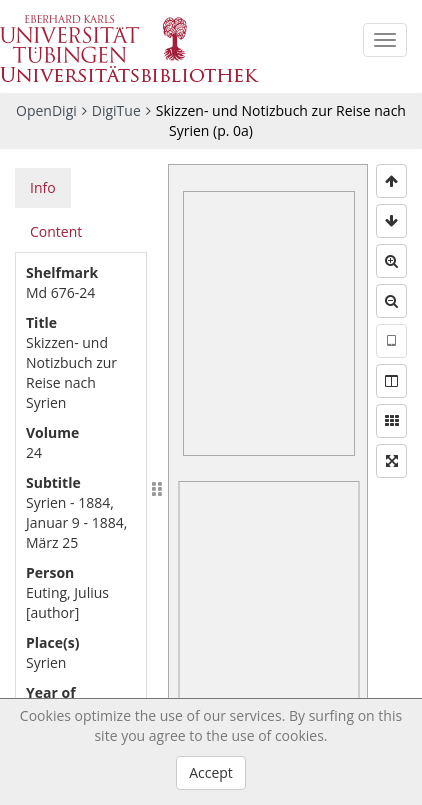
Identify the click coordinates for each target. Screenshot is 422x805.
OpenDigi (46, 110)
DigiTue (116, 110)
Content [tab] (56, 231)
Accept (211, 772)
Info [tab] (43, 187)
